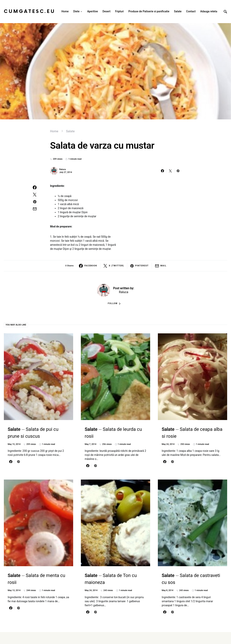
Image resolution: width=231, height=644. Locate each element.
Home (54, 131)
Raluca (62, 169)
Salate (70, 131)
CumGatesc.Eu (30, 11)
